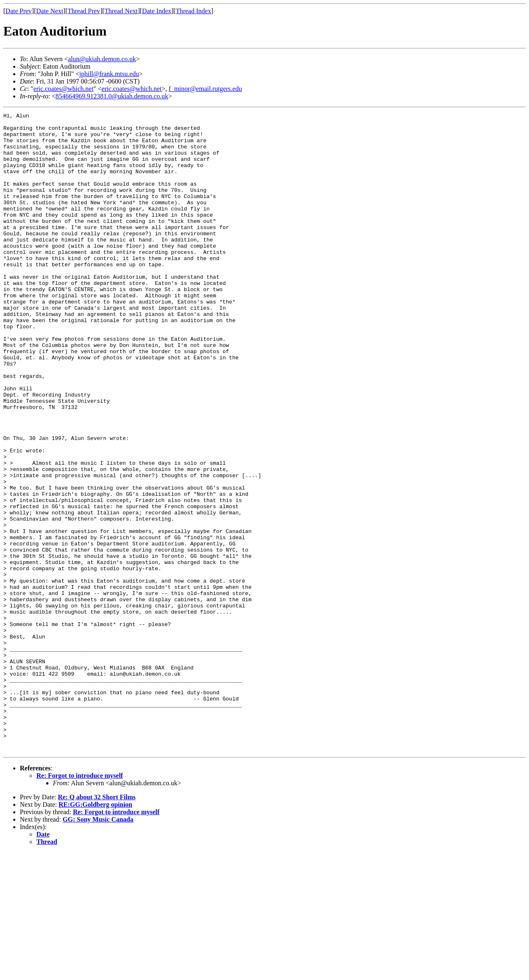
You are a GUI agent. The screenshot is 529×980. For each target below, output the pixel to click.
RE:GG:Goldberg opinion (95, 932)
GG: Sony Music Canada (98, 947)
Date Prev (19, 11)
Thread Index (193, 11)
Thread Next (121, 11)
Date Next (50, 11)
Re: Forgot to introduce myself (80, 903)
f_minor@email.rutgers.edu (205, 89)
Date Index (157, 11)
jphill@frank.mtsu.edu (109, 74)
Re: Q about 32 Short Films (97, 925)
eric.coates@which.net (63, 89)
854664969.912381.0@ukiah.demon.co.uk (112, 96)
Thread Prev (84, 11)
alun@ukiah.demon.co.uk (102, 59)
